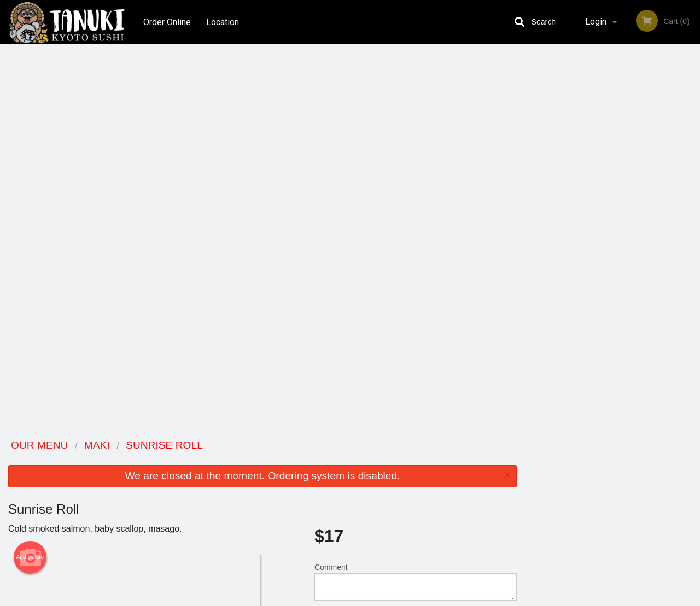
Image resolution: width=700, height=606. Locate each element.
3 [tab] (604, 225)
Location (223, 22)
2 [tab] (588, 225)
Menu (322, 460)
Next (692, 154)
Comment (416, 196)
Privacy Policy (425, 487)
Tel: (523, 487)
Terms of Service (368, 598)
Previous (533, 154)
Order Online (167, 22)
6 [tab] (654, 225)
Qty (345, 240)
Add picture (30, 172)
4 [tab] (621, 225)
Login (596, 22)
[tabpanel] (612, 154)
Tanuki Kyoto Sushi (132, 446)
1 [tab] (571, 225)
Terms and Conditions (437, 473)
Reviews (417, 460)
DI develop (367, 569)
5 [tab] (637, 225)
